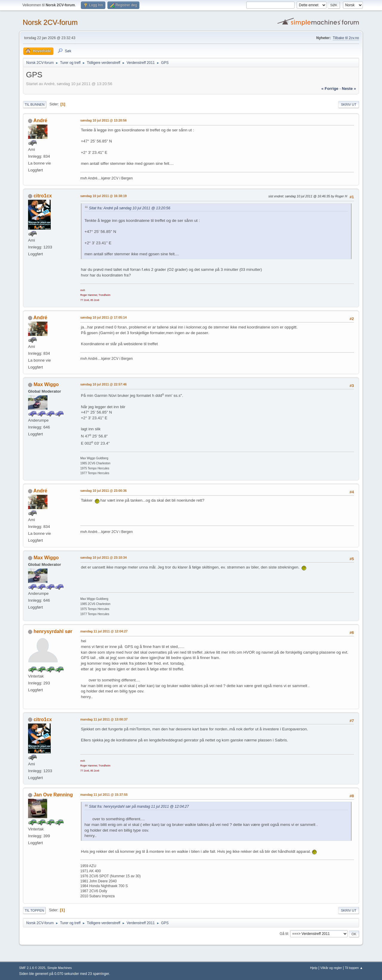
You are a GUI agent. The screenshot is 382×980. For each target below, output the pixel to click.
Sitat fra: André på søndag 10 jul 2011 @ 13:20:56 (130, 208)
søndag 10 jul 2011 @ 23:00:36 (104, 491)
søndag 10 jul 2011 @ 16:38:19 (104, 196)
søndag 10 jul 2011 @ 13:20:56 (104, 120)
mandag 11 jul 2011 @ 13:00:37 (104, 719)
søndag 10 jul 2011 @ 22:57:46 (104, 384)
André (40, 120)
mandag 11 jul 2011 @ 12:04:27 (104, 631)
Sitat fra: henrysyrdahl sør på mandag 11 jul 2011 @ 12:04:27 (139, 807)
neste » (349, 89)
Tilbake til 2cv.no (346, 38)
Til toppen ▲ (354, 968)
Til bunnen (35, 105)
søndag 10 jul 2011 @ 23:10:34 (104, 557)
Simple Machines (59, 968)
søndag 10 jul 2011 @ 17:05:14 (104, 317)
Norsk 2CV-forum (50, 22)
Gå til (284, 934)
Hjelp (314, 968)
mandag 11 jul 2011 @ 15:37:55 (104, 795)
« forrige (330, 89)
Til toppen (34, 910)
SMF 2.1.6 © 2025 (32, 968)
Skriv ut (349, 105)
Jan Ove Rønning (53, 795)
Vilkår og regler (331, 968)
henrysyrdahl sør (53, 631)
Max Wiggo (46, 384)
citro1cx (43, 196)
